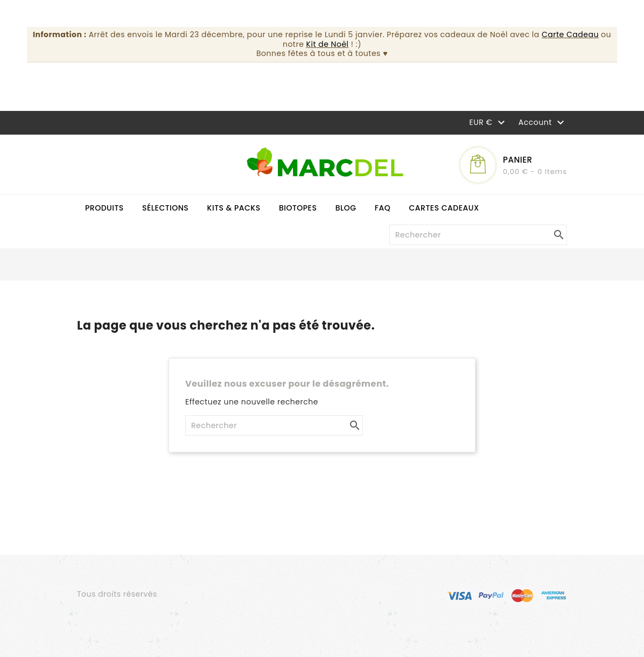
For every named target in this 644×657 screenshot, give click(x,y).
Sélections (165, 208)
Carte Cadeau (570, 34)
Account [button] (543, 123)
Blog (346, 208)
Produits (104, 208)
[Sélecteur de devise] (489, 122)
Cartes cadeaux (444, 208)
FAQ (383, 208)
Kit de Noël (328, 44)
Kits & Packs (234, 208)
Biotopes (298, 208)
